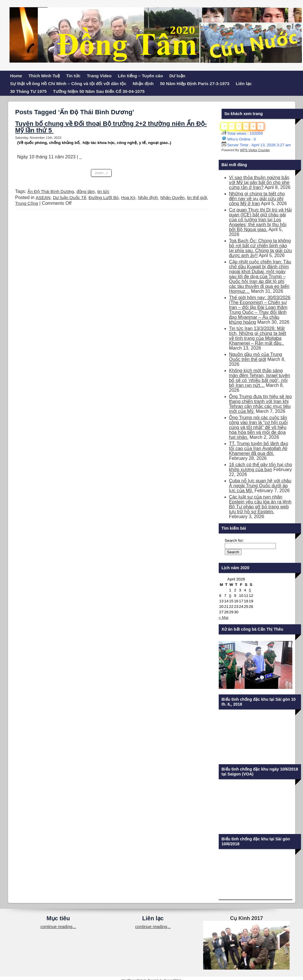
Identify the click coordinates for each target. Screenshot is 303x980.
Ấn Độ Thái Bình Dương (51, 191)
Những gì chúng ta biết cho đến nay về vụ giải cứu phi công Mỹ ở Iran (257, 199)
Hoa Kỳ (128, 197)
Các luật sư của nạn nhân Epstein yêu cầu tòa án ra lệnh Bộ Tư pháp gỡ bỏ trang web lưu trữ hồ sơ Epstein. (260, 504)
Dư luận (177, 76)
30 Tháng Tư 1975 (28, 91)
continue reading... (58, 926)
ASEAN (43, 197)
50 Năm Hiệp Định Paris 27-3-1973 (195, 84)
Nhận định (143, 84)
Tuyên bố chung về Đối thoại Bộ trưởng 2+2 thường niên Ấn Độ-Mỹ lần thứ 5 (111, 127)
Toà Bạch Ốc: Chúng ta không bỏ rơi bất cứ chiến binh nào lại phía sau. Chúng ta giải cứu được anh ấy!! (261, 248)
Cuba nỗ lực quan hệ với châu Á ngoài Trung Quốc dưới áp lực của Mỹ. (260, 486)
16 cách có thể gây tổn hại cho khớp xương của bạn (261, 467)
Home (16, 76)
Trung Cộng (27, 203)
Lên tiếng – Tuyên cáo (141, 76)
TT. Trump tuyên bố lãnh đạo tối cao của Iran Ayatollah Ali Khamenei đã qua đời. (259, 448)
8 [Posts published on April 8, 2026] (230, 596)
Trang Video (99, 76)
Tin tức (73, 76)
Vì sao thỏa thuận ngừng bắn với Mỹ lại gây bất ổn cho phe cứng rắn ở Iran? (259, 182)
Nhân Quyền (173, 197)
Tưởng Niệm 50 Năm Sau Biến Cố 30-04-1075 (99, 91)
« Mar (224, 618)
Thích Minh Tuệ (44, 76)
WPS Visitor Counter (255, 150)
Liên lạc (244, 84)
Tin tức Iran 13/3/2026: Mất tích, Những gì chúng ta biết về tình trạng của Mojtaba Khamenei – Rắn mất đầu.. (258, 336)
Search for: (234, 540)
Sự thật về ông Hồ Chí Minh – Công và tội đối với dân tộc (68, 84)
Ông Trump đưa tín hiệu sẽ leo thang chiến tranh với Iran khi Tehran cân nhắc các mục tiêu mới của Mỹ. (261, 404)
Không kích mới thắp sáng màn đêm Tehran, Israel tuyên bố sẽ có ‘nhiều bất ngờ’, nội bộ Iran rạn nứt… (260, 378)
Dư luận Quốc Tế (69, 197)
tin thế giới (197, 197)
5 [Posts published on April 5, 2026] (250, 590)
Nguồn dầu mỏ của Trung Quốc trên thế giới (256, 357)
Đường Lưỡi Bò (104, 197)
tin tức (103, 191)
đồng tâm (86, 191)
